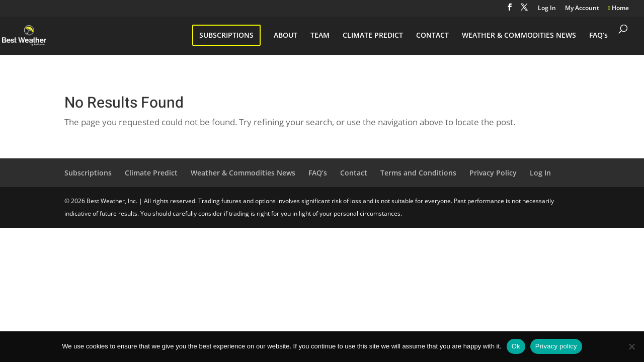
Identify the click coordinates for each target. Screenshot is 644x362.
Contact (354, 173)
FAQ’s (598, 36)
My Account (582, 9)
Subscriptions (88, 173)
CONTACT (432, 36)
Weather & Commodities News (243, 173)
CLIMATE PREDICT (373, 36)
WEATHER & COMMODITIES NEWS (519, 36)
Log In (547, 9)
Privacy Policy (493, 173)
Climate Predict (151, 173)
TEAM (320, 36)
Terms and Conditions (418, 173)
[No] (631, 346)
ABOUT (286, 36)
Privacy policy (556, 346)
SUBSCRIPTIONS (226, 35)
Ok (516, 346)
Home (619, 9)
